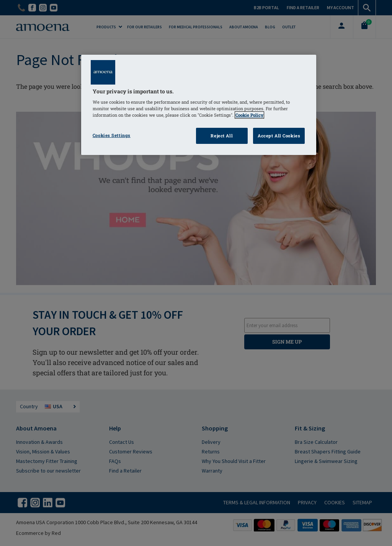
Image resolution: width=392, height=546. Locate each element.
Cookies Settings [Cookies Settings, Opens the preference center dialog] (112, 135)
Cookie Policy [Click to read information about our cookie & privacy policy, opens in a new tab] (249, 115)
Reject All (222, 136)
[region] (199, 105)
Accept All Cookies (279, 136)
